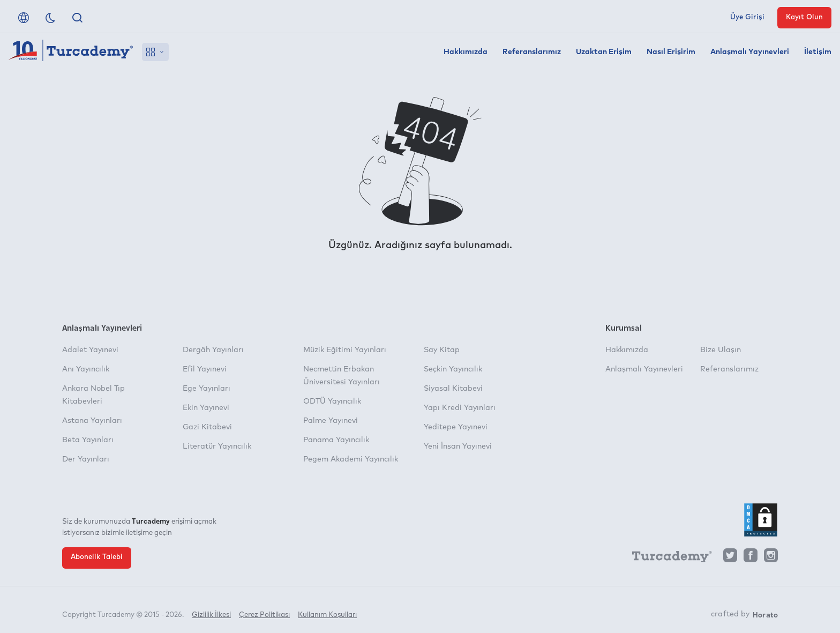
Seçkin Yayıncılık (453, 369)
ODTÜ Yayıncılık (332, 401)
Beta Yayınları (88, 440)
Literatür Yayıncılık (217, 446)
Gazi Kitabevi (207, 427)
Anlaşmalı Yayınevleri (750, 52)
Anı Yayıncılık (86, 369)
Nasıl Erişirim (671, 52)
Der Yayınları (86, 459)
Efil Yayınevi (205, 369)
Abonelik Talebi (97, 557)
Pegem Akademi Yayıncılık (351, 459)
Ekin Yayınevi (206, 408)
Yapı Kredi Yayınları (460, 408)
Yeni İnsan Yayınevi (458, 446)
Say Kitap (442, 350)
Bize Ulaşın (721, 350)
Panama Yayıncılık (336, 440)
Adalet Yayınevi (90, 350)
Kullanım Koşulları (327, 610)
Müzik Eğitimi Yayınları (345, 350)
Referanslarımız (532, 52)
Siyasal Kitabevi (453, 389)
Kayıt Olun (804, 17)
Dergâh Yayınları (213, 350)
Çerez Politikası (264, 610)
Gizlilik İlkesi (211, 610)
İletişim (818, 52)
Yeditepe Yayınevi (456, 427)
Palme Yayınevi (331, 421)
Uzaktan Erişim (604, 52)
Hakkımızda (466, 52)
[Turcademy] (667, 558)
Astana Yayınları (92, 421)
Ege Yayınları (207, 389)
